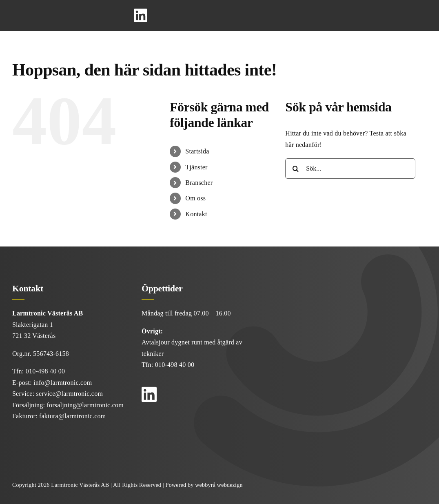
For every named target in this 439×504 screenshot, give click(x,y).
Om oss (195, 198)
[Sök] (295, 169)
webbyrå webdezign (219, 485)
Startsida (197, 151)
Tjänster (196, 167)
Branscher (199, 183)
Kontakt (196, 214)
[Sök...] (350, 169)
